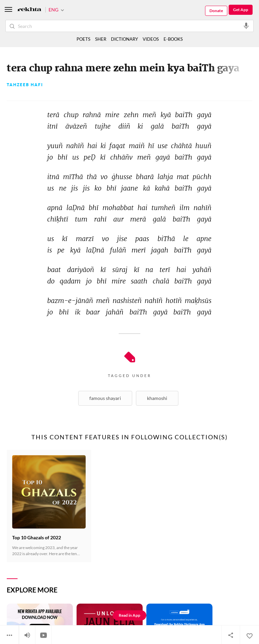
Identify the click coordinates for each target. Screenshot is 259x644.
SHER (101, 39)
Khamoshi (157, 398)
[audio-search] (246, 26)
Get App (241, 10)
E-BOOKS (173, 39)
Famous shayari (105, 398)
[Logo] (29, 10)
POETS (83, 39)
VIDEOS (151, 39)
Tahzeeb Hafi (25, 85)
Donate (216, 11)
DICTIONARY (124, 39)
